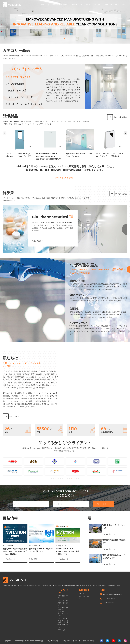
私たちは (97, 5)
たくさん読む (42, 241)
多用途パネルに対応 (16, 91)
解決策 (75, 5)
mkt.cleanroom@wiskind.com (113, 594)
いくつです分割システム (18, 77)
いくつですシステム (49, 5)
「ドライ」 (61, 627)
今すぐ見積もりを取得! (65, 178)
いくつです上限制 (15, 84)
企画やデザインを (73, 295)
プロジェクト (85, 5)
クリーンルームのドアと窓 (19, 97)
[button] (64, 39)
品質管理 (69, 309)
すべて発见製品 (117, 117)
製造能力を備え (72, 281)
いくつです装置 (62, 618)
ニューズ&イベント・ (111, 5)
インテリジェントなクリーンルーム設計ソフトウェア (63, 623)
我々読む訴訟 (118, 194)
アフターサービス (73, 323)
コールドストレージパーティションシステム (63, 614)
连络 (124, 5)
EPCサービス (64, 5)
